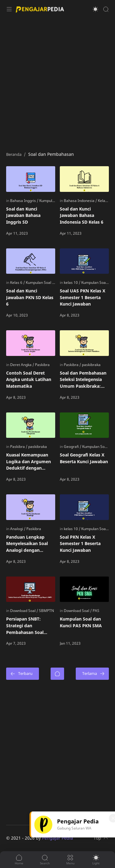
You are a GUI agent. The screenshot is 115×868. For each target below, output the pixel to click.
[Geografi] (73, 447)
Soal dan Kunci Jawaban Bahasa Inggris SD (23, 215)
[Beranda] (57, 674)
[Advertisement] (57, 82)
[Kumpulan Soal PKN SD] (45, 282)
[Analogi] (18, 529)
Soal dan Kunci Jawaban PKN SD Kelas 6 (30, 297)
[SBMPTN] (46, 611)
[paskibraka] (91, 365)
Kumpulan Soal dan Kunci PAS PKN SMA (81, 622)
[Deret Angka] (22, 365)
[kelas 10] (72, 282)
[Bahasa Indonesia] (80, 201)
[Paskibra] (42, 365)
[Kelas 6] (104, 201)
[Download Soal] (24, 611)
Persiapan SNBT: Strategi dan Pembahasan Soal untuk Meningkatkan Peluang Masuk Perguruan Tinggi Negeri (29, 626)
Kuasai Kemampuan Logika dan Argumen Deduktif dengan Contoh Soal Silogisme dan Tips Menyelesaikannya (30, 462)
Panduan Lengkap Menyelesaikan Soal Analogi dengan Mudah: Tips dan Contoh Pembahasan (28, 544)
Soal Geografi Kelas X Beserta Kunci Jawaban (84, 458)
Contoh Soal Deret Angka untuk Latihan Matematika (29, 379)
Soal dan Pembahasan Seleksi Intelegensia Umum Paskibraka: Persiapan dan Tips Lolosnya (83, 380)
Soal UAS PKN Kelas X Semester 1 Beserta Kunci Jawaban (82, 297)
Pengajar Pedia (57, 838)
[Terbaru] (23, 674)
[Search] (106, 9)
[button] (95, 9)
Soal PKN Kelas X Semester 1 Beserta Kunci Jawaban (80, 544)
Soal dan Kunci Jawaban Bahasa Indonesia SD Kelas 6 (82, 215)
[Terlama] (92, 674)
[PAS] (96, 611)
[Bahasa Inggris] (24, 201)
